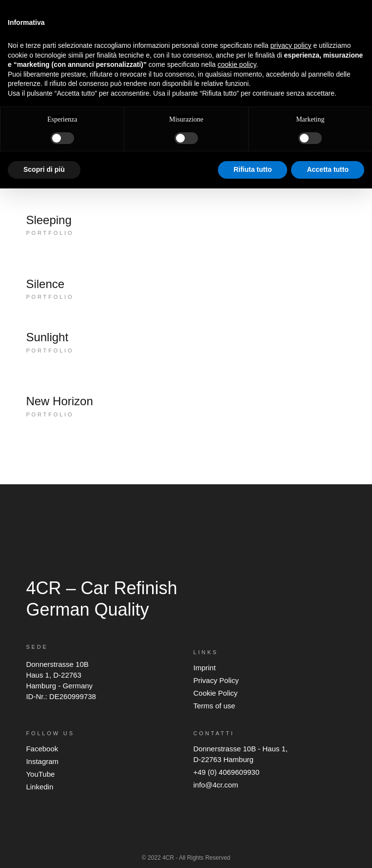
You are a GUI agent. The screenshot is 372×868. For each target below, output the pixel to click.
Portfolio (50, 233)
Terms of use (214, 706)
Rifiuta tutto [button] (253, 169)
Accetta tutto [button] (328, 169)
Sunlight (47, 337)
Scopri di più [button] (44, 169)
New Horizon (59, 401)
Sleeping (49, 220)
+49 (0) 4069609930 (226, 772)
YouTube (40, 774)
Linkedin (39, 787)
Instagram (42, 761)
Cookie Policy (215, 693)
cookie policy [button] (237, 64)
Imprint (204, 668)
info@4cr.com (215, 785)
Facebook (42, 749)
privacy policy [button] (291, 45)
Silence (45, 284)
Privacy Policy (216, 680)
